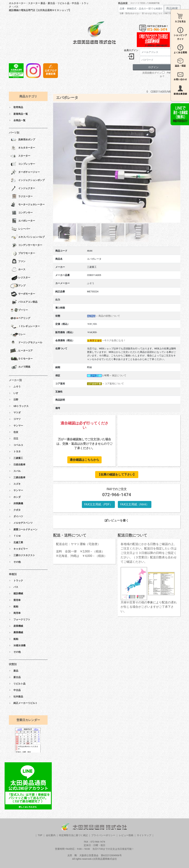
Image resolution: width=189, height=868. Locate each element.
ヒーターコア (21, 351)
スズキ (17, 484)
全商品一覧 (19, 120)
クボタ (17, 510)
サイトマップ (144, 835)
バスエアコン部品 (24, 302)
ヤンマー (18, 426)
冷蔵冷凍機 (19, 645)
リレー (18, 335)
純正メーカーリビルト (25, 703)
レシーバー (20, 229)
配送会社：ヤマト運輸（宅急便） (78, 544)
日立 (16, 439)
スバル (17, 471)
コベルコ (18, 445)
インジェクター (23, 189)
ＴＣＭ (17, 536)
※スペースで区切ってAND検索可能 (145, 3)
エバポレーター (23, 221)
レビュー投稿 (126, 835)
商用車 (17, 613)
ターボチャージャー (25, 172)
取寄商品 (18, 107)
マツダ (17, 413)
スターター (20, 156)
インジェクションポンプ (27, 180)
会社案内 (51, 835)
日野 (16, 400)
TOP (40, 835)
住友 (16, 432)
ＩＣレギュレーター (25, 326)
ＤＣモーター (21, 359)
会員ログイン (131, 50)
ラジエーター (21, 197)
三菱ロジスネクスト (24, 555)
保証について (119, 375)
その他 (17, 562)
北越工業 (18, 542)
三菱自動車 (19, 477)
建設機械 (18, 593)
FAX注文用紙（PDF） (98, 504)
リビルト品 (19, 684)
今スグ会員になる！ (115, 340)
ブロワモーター (23, 253)
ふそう (17, 387)
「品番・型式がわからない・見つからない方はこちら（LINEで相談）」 (148, 13)
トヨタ (17, 451)
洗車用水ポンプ (23, 140)
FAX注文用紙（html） (135, 504)
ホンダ (17, 497)
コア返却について (114, 384)
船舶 (16, 607)
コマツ (17, 419)
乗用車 (17, 600)
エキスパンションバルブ (27, 237)
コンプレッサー (23, 164)
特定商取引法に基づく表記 (73, 835)
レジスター (20, 278)
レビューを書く (117, 520)
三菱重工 (18, 458)
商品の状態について (109, 316)
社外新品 (18, 697)
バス (16, 587)
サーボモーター (23, 294)
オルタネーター (23, 148)
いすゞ (17, 393)
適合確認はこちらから (84, 460)
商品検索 (123, 3)
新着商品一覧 (21, 114)
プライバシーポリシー (103, 835)
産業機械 (18, 626)
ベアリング (20, 318)
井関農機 (18, 503)
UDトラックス (21, 406)
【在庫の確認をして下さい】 (117, 474)
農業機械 (18, 632)
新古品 (17, 677)
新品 (16, 671)
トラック (18, 581)
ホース (18, 270)
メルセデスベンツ (23, 523)
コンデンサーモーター (26, 245)
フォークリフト (22, 619)
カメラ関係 (20, 367)
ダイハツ (18, 516)
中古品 (17, 690)
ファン (18, 262)
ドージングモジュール (26, 343)
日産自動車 (19, 465)
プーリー (19, 310)
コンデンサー (21, 213)
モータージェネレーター (27, 205)
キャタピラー (21, 549)
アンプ (18, 286)
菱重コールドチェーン (25, 529)
